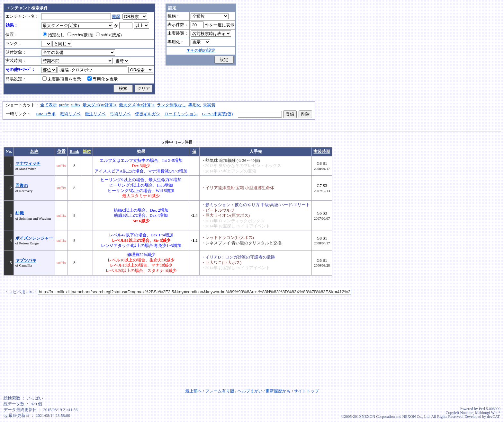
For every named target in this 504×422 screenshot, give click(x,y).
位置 (61, 152)
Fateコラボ (46, 114)
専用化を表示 (103, 79)
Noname (467, 413)
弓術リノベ (120, 114)
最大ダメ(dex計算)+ (137, 105)
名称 (34, 152)
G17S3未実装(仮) (217, 114)
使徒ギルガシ (148, 114)
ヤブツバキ (26, 260)
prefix (64, 105)
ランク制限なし (171, 105)
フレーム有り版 (220, 391)
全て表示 (49, 105)
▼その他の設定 (201, 50)
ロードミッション (181, 114)
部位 (87, 152)
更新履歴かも (278, 391)
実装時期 (322, 152)
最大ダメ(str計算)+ (100, 105)
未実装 (209, 105)
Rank (74, 152)
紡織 (20, 213)
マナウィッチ (28, 163)
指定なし (54, 35)
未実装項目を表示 (62, 79)
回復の (22, 186)
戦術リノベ (70, 114)
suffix (76, 105)
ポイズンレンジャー (34, 238)
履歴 (116, 17)
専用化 (195, 105)
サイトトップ (306, 391)
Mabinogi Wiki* (488, 413)
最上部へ (194, 391)
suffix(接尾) (109, 35)
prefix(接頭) (80, 35)
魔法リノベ (95, 114)
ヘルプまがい (250, 391)
